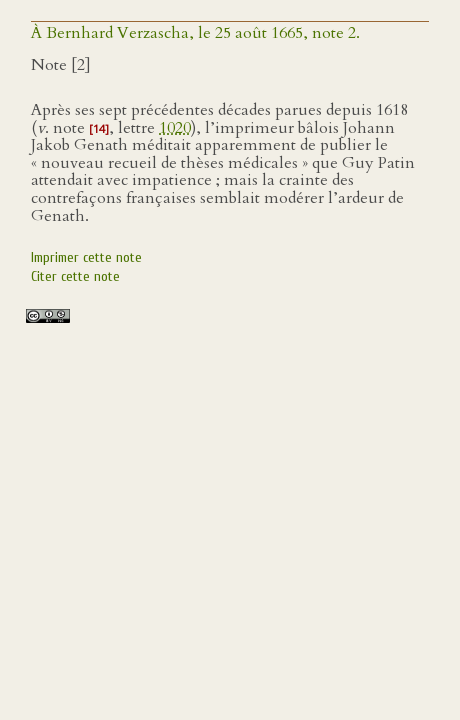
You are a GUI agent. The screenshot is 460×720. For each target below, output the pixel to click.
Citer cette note (75, 276)
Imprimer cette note (86, 257)
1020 (175, 128)
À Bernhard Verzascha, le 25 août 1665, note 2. (195, 33)
